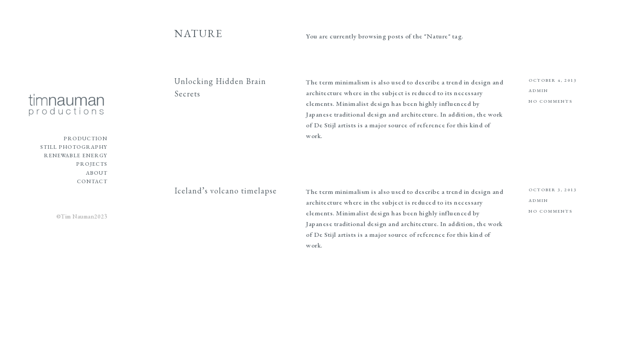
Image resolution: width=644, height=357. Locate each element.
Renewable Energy (76, 155)
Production (85, 139)
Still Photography (74, 147)
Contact (92, 181)
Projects (92, 164)
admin (538, 90)
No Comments (551, 101)
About (97, 173)
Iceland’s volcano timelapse (226, 191)
